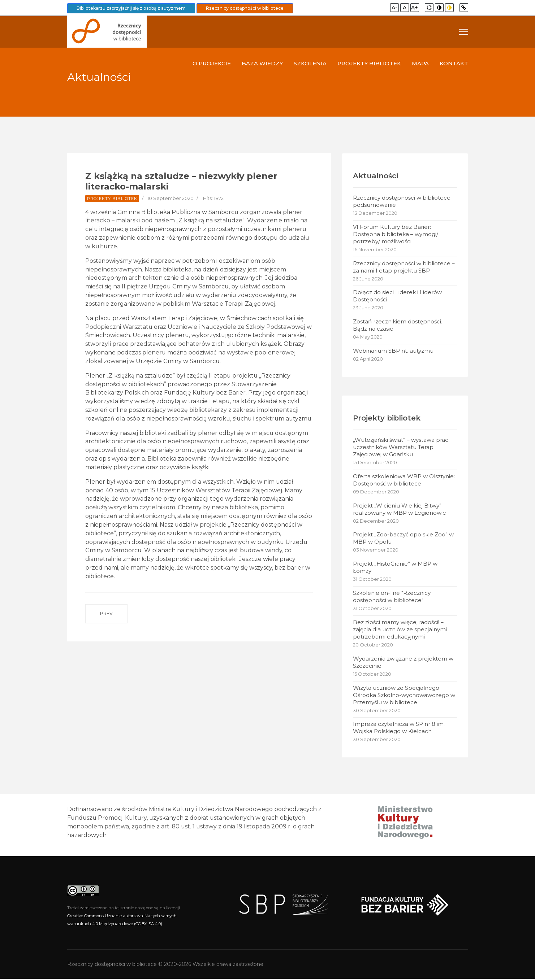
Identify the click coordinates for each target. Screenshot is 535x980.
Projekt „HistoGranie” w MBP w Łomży (395, 568)
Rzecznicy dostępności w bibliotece (245, 8)
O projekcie (212, 64)
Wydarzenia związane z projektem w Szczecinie (403, 663)
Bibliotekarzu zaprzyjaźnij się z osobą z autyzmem (131, 8)
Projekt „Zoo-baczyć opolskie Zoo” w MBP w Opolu (403, 539)
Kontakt (454, 64)
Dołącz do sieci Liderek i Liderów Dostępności (397, 296)
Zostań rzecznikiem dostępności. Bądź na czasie (398, 325)
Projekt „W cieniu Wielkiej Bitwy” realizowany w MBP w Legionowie (400, 509)
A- (394, 8)
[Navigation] (464, 32)
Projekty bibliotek (369, 64)
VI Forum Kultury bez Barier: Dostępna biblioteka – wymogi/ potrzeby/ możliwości (396, 234)
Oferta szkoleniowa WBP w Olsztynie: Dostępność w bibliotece (404, 480)
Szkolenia (310, 64)
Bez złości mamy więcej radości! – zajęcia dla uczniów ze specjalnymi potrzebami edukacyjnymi (400, 630)
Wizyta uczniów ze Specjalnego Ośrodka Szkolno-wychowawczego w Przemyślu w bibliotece (404, 696)
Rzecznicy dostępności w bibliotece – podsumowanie (404, 201)
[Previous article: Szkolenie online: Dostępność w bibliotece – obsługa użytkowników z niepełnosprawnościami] (106, 625)
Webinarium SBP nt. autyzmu (393, 351)
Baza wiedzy (262, 64)
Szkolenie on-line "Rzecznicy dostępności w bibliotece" (392, 597)
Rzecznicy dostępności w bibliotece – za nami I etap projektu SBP (404, 267)
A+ (415, 8)
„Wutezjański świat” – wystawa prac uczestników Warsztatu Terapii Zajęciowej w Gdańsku (401, 447)
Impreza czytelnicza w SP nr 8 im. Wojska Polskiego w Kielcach (399, 729)
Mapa (420, 64)
